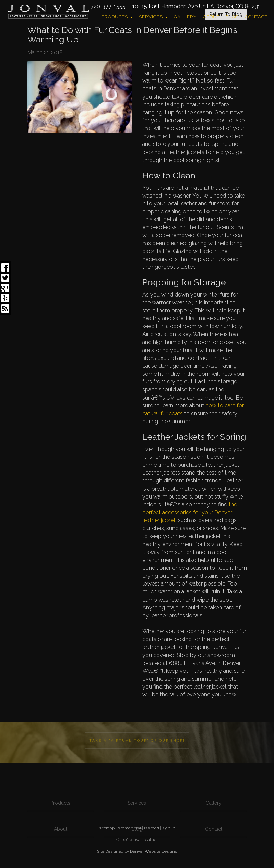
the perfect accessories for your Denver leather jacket (190, 512)
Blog (232, 17)
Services (153, 17)
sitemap (107, 828)
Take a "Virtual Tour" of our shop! (137, 752)
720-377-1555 (108, 6)
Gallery (185, 17)
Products (117, 17)
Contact (256, 17)
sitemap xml (129, 828)
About (211, 17)
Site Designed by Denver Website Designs (137, 851)
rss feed (152, 828)
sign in (169, 828)
